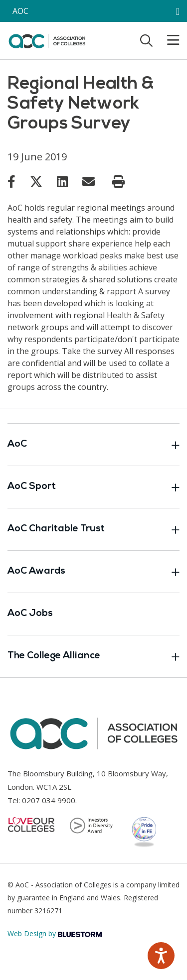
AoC (93, 445)
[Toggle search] (146, 40)
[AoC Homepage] (47, 40)
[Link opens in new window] (11, 181)
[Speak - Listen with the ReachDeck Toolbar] (161, 956)
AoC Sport (93, 487)
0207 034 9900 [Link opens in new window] (49, 800)
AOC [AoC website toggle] (20, 11)
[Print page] (118, 182)
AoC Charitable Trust (93, 529)
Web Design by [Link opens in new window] (55, 933)
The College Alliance (93, 656)
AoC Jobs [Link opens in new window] (30, 614)
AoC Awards (93, 572)
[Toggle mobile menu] (167, 40)
